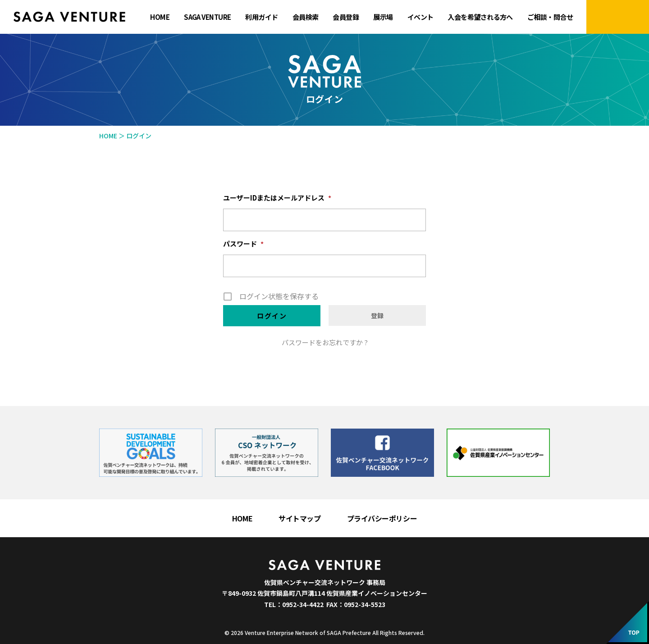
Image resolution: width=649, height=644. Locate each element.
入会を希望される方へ (480, 17)
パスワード (243, 244)
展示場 (383, 17)
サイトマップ (299, 518)
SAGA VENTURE (207, 17)
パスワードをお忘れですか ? (325, 342)
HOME (160, 17)
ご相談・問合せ (550, 17)
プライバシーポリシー (382, 518)
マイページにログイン (618, 17)
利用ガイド (261, 17)
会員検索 (306, 17)
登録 (377, 315)
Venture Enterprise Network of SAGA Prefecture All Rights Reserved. (335, 633)
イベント (420, 17)
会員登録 (346, 17)
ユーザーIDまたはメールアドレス (277, 198)
